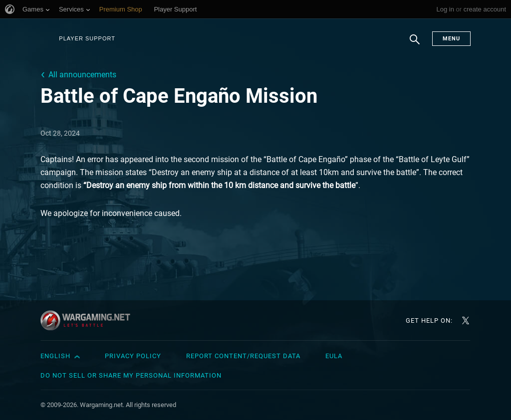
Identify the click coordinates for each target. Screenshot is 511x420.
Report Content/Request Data (243, 356)
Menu (451, 39)
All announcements (82, 75)
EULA (334, 356)
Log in (445, 9)
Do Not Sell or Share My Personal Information (131, 375)
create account (485, 9)
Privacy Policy (133, 356)
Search (415, 44)
